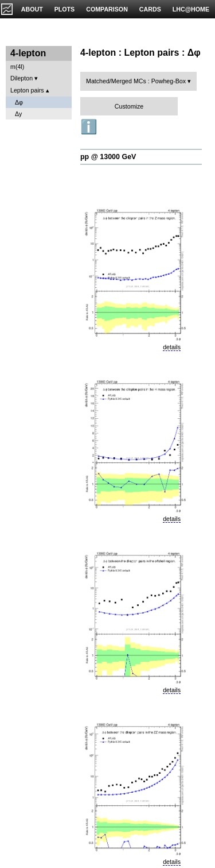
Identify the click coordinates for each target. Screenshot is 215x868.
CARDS (150, 9)
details (172, 347)
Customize (129, 106)
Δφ (19, 102)
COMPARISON (107, 9)
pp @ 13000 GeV (108, 157)
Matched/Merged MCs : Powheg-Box (136, 81)
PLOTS (65, 9)
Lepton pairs (27, 90)
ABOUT (32, 9)
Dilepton (21, 78)
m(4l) (17, 67)
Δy (18, 114)
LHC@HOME (191, 9)
